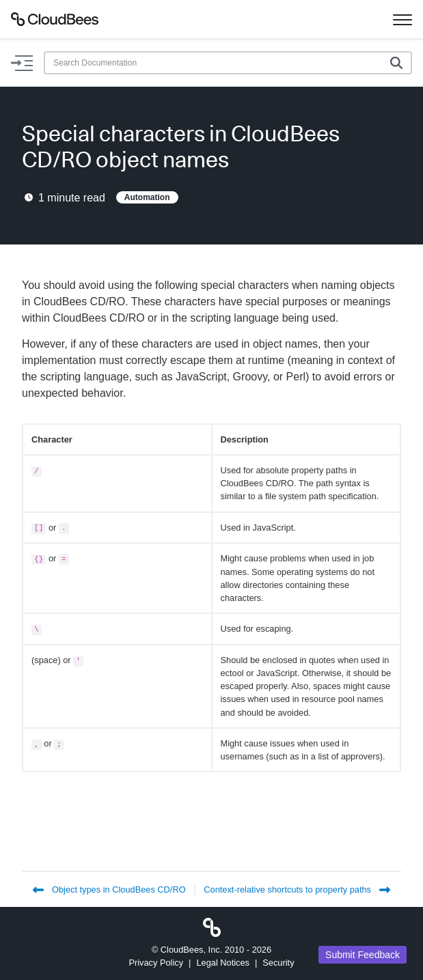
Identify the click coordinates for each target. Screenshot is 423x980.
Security (278, 963)
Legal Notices (223, 963)
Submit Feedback (363, 955)
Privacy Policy (156, 963)
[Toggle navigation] (402, 19)
